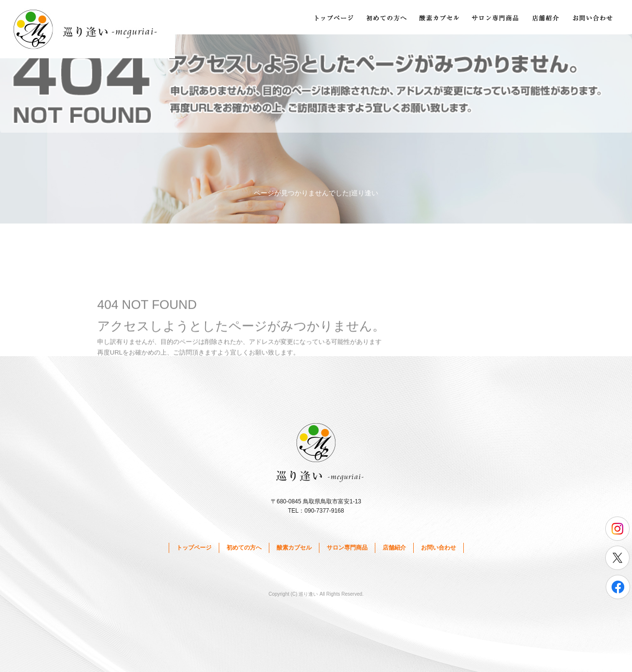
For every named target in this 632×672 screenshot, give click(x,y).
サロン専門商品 (496, 17)
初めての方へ (386, 17)
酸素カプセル (440, 17)
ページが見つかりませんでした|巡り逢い (316, 193)
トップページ (333, 17)
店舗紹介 (547, 17)
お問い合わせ (596, 17)
